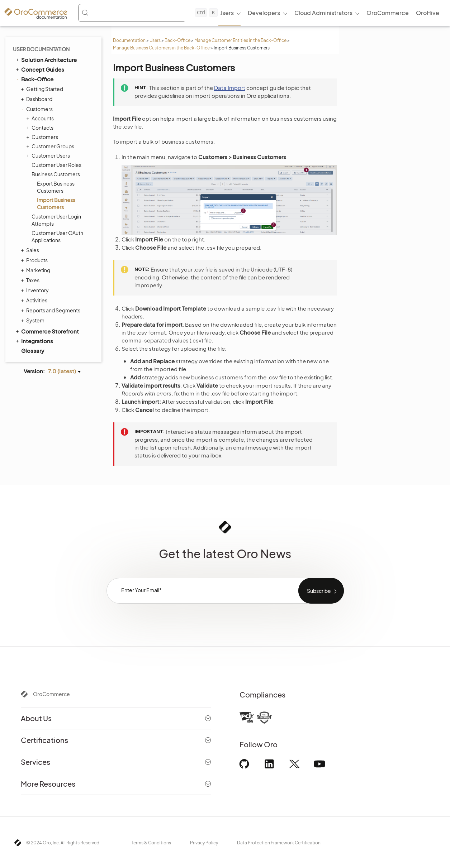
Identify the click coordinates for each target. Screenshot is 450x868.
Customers (38, 109)
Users (155, 40)
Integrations (34, 341)
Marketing (36, 270)
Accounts (41, 118)
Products (35, 260)
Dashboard (37, 99)
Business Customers (54, 174)
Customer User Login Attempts (56, 220)
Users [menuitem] (226, 13)
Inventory (36, 290)
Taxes (31, 280)
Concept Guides (39, 69)
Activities (35, 300)
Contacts (41, 128)
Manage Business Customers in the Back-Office (161, 48)
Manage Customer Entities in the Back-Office (240, 40)
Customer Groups (51, 146)
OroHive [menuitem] (428, 13)
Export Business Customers (56, 187)
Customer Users (49, 155)
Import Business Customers (56, 203)
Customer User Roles (56, 165)
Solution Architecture (46, 59)
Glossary (33, 351)
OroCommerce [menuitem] (388, 13)
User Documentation (41, 49)
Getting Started (43, 89)
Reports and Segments (51, 310)
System (34, 320)
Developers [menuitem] (264, 13)
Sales (31, 250)
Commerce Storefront (47, 331)
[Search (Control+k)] (150, 13)
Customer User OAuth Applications (57, 236)
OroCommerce (51, 694)
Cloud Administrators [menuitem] (323, 13)
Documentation (129, 40)
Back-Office (177, 40)
